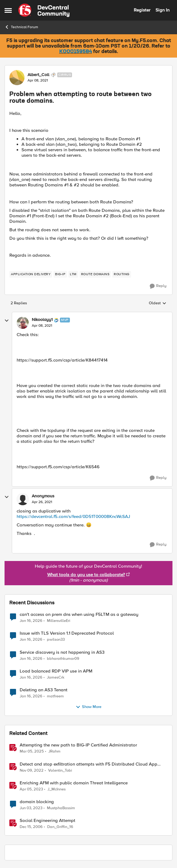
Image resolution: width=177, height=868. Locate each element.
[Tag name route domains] (95, 274)
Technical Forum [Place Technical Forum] (21, 27)
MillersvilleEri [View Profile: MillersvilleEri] (59, 621)
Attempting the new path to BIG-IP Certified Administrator (78, 745)
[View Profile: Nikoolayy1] (23, 323)
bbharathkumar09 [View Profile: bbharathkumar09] (63, 658)
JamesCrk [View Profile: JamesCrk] (56, 677)
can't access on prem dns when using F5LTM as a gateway (79, 614)
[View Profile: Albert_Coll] (17, 78)
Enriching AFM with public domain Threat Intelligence (74, 783)
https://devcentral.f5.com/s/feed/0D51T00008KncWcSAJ (73, 516)
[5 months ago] (31, 621)
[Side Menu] (8, 10)
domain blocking (37, 802)
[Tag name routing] (122, 274)
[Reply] (158, 286)
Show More (88, 707)
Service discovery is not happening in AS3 (62, 652)
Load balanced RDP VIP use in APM (56, 671)
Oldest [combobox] (158, 303)
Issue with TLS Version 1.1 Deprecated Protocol (67, 633)
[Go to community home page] (44, 10)
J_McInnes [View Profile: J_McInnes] (57, 789)
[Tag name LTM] (73, 274)
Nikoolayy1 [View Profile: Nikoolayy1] (42, 320)
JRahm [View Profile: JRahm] (54, 751)
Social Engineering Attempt (48, 821)
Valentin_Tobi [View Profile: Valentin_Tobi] (60, 770)
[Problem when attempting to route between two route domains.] (42, 326)
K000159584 (76, 52)
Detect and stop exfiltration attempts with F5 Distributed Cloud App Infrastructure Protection (88, 764)
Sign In (162, 10)
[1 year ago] (32, 752)
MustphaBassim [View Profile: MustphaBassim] (61, 808)
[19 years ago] (31, 827)
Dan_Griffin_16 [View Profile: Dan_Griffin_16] (60, 827)
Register (142, 10)
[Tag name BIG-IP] (60, 274)
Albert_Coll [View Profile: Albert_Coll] (38, 75)
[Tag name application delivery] (31, 274)
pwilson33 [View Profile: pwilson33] (56, 640)
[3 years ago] (32, 770)
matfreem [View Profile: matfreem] (55, 696)
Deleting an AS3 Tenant (44, 690)
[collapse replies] (7, 321)
